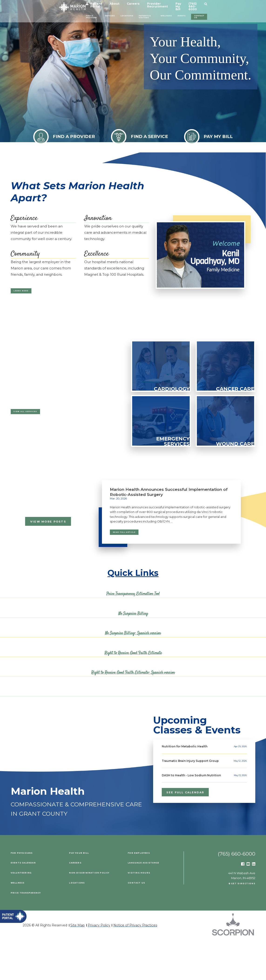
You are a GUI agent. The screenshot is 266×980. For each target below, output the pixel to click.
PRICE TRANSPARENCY (31, 933)
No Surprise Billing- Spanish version (133, 640)
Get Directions (239, 925)
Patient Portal (98, 5)
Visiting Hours (143, 913)
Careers (140, 5)
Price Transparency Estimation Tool (133, 600)
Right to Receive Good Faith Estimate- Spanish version (133, 679)
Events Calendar (28, 903)
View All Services (35, 417)
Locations (116, 13)
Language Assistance (150, 903)
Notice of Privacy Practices (135, 965)
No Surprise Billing (133, 620)
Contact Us (241, 15)
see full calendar (186, 829)
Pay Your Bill (82, 893)
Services (89, 13)
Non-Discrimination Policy (96, 913)
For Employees (142, 893)
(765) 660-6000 (233, 5)
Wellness (186, 13)
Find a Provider (54, 15)
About (121, 5)
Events (211, 13)
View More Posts (48, 525)
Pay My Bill (205, 5)
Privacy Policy (99, 965)
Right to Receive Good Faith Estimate (133, 660)
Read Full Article (134, 538)
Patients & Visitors (146, 15)
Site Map (77, 965)
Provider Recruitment (172, 5)
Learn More (28, 293)
